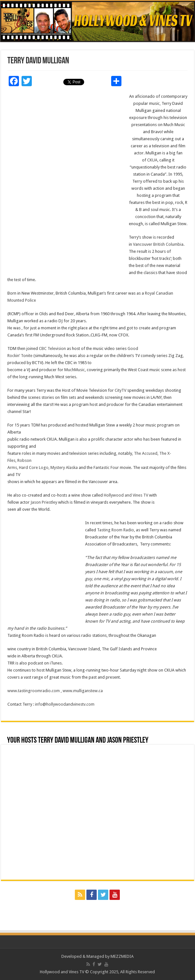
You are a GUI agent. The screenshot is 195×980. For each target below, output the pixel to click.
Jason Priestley (44, 502)
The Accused (146, 453)
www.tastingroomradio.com (34, 691)
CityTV (120, 390)
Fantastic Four (107, 467)
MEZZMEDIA (122, 956)
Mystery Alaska (64, 467)
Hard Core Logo (34, 467)
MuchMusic (75, 370)
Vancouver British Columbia (158, 244)
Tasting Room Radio (115, 530)
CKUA (152, 160)
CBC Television (52, 348)
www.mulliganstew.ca (83, 691)
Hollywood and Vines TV (126, 495)
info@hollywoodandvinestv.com (65, 704)
